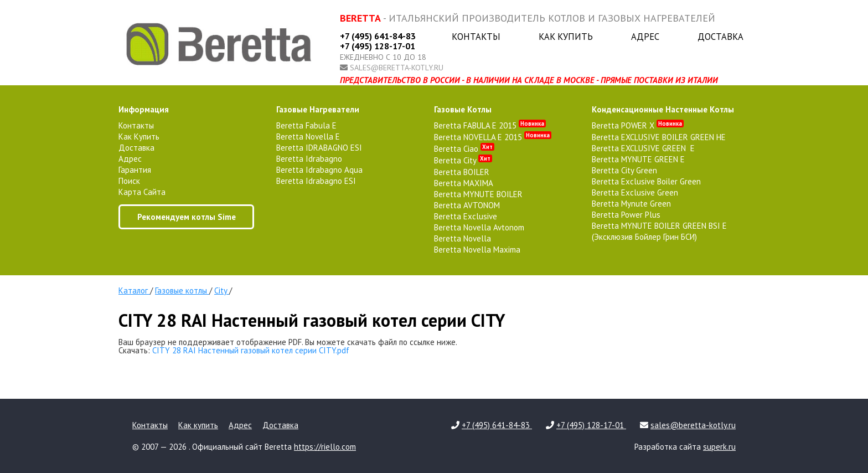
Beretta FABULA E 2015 (490, 125)
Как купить (566, 37)
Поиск (129, 181)
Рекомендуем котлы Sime (187, 217)
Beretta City (463, 160)
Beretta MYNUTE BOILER (478, 194)
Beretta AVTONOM (467, 205)
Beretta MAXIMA (464, 183)
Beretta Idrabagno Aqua (319, 170)
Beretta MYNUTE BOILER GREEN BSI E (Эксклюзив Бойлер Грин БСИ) (659, 231)
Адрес (645, 37)
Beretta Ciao (464, 149)
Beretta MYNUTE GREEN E (638, 159)
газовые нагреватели (318, 109)
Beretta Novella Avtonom (479, 227)
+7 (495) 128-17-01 (378, 46)
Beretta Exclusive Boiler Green (646, 181)
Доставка (720, 37)
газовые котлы (463, 109)
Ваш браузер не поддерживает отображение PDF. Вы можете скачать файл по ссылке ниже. (288, 342)
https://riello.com (325, 447)
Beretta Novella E (308, 137)
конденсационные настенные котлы (663, 109)
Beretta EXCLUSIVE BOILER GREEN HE (659, 137)
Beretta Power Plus (626, 215)
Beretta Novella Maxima (477, 250)
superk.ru (719, 447)
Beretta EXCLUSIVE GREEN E (643, 148)
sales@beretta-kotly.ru (397, 68)
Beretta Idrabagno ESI (316, 181)
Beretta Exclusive (466, 216)
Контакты (476, 37)
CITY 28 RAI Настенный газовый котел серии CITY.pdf (251, 350)
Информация (144, 109)
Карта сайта (142, 192)
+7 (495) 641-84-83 (378, 36)
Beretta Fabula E (306, 125)
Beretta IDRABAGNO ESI (319, 148)
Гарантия (135, 170)
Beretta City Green (624, 170)
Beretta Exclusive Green (635, 192)
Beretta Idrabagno (309, 159)
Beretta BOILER (462, 172)
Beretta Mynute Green (631, 204)
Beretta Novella (463, 238)
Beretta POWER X (638, 125)
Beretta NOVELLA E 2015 (493, 137)
